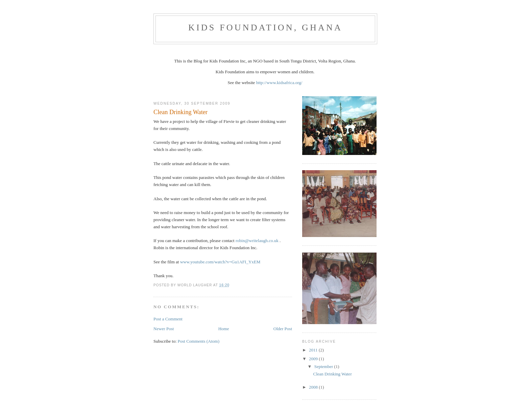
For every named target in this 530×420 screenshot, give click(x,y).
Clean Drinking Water (332, 374)
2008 (314, 387)
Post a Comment (168, 319)
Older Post (283, 329)
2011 (314, 350)
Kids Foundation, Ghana (265, 28)
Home (224, 329)
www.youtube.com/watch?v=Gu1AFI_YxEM (220, 262)
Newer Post (164, 329)
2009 (314, 359)
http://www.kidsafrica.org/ (279, 83)
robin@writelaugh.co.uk (257, 241)
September (324, 366)
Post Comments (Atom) (199, 341)
